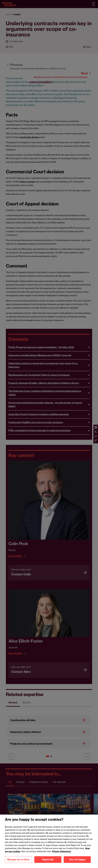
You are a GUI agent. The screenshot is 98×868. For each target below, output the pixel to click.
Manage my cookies (18, 863)
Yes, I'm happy (77, 863)
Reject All (48, 863)
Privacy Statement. (62, 855)
